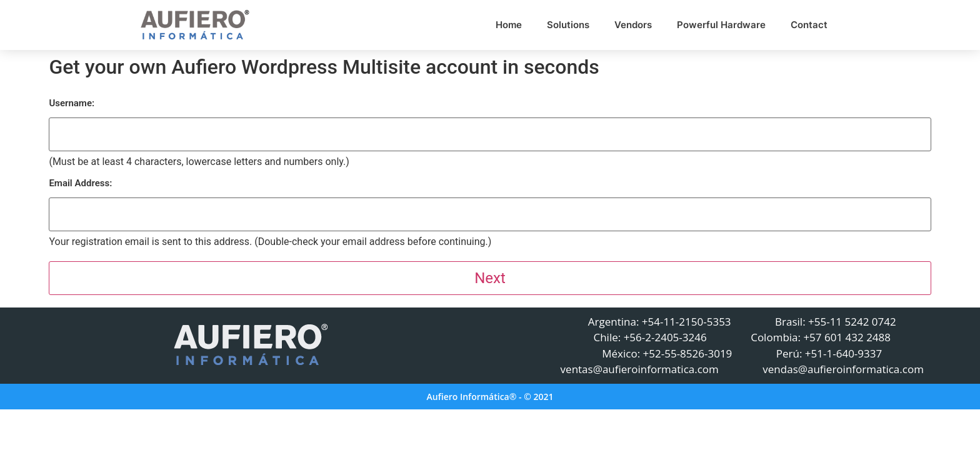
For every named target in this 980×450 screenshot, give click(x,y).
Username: (72, 103)
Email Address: (80, 183)
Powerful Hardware (721, 25)
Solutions (568, 25)
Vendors (633, 25)
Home (509, 25)
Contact (809, 25)
